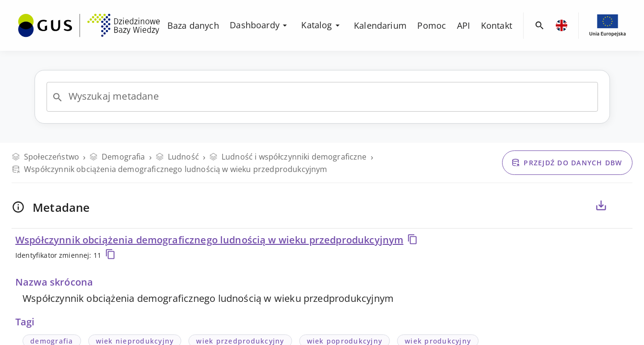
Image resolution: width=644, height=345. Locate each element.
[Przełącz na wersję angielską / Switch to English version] (562, 25)
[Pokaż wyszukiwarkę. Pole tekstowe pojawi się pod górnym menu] (540, 26)
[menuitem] (89, 24)
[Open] (58, 97)
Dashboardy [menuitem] (260, 25)
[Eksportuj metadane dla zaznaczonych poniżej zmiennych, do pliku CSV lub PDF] (601, 206)
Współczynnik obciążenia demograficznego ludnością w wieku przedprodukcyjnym (217, 240)
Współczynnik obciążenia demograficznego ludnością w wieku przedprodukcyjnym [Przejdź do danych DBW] (170, 169)
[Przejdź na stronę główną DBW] (89, 25)
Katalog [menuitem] (322, 25)
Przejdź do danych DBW (567, 163)
